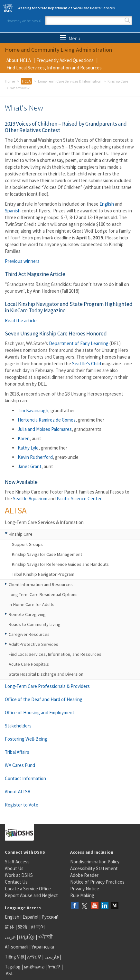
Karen (24, 438)
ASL (10, 973)
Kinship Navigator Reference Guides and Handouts (60, 564)
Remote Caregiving (27, 614)
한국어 (38, 927)
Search (127, 21)
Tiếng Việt (15, 957)
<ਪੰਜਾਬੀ (45, 937)
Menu (70, 38)
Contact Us (16, 882)
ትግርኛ (54, 967)
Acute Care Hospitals (29, 664)
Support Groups (27, 544)
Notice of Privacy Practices (97, 882)
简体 (10, 927)
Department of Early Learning (79, 343)
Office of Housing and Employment (40, 713)
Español (30, 917)
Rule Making (82, 895)
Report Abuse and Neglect (31, 895)
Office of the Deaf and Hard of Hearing (44, 699)
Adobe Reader (84, 875)
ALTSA (16, 510)
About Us (14, 868)
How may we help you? (24, 21)
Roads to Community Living (35, 624)
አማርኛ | (35, 957)
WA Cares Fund (20, 765)
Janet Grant (30, 466)
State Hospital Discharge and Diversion (46, 674)
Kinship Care (118, 81)
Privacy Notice (85, 889)
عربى (10, 937)
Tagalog (13, 967)
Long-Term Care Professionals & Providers (47, 686)
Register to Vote (22, 805)
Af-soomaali (17, 947)
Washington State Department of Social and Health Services (66, 8)
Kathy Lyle (28, 448)
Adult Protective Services (33, 644)
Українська (43, 947)
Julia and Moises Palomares (45, 429)
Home (10, 81)
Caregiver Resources (29, 634)
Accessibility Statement (94, 868)
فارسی (51, 957)
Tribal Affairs (17, 752)
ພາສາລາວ (34, 967)
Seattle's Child (87, 364)
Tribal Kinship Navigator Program (43, 574)
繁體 (23, 927)
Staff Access (17, 862)
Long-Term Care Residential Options (43, 594)
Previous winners (22, 261)
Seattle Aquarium (30, 499)
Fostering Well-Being (26, 739)
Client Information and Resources (41, 584)
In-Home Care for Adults (32, 604)
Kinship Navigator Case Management (47, 554)
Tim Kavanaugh (33, 410)
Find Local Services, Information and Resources (54, 68)
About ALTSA (18, 792)
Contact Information (25, 778)
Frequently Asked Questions (65, 60)
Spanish (13, 211)
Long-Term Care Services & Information (70, 81)
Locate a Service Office (28, 889)
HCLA (26, 81)
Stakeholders (18, 726)
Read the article (21, 321)
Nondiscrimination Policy (95, 862)
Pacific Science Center (79, 499)
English (107, 204)
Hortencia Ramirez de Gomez (47, 420)
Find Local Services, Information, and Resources (55, 654)
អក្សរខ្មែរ (27, 937)
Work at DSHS (19, 875)
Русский (50, 917)
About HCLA (19, 60)
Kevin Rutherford (35, 457)
